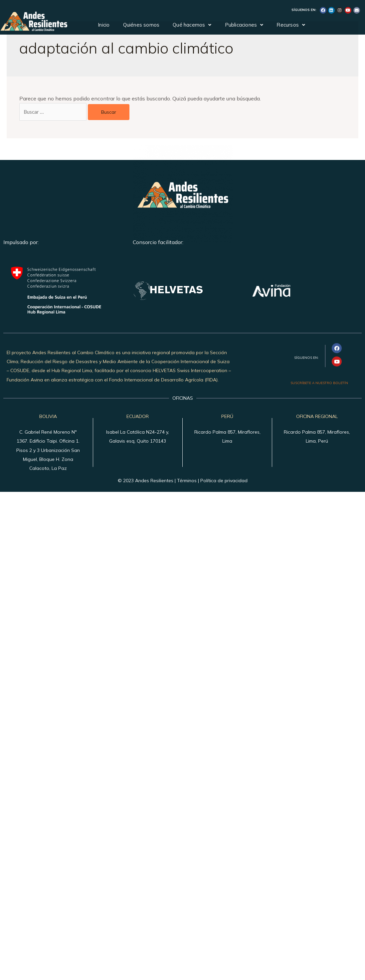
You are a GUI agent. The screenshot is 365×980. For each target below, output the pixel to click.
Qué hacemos (192, 25)
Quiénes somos (141, 25)
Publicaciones (244, 25)
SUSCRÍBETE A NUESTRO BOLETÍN (319, 383)
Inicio (104, 25)
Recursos (291, 25)
